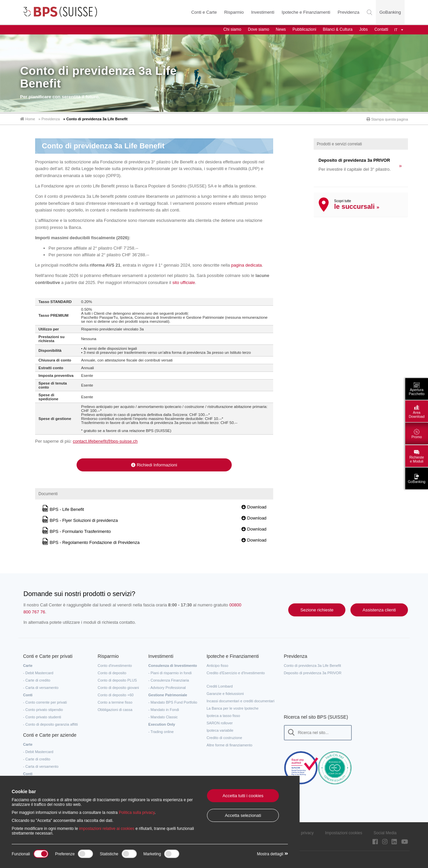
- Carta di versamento (41, 687)
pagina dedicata (246, 265)
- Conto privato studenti (42, 717)
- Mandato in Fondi (164, 709)
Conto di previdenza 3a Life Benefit (312, 665)
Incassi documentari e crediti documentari (241, 701)
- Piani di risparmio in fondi (170, 673)
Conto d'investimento (115, 665)
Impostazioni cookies (344, 833)
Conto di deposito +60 (116, 695)
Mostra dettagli (272, 854)
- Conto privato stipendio (43, 709)
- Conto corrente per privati (45, 702)
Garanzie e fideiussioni (225, 693)
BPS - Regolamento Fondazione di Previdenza (91, 542)
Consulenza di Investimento (173, 665)
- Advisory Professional (167, 687)
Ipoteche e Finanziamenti (306, 12)
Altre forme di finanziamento (230, 745)
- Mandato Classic (163, 717)
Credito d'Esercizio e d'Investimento (236, 673)
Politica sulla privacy (137, 813)
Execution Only (162, 724)
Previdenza (349, 12)
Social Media (385, 833)
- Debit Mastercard (38, 673)
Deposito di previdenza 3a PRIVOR (313, 673)
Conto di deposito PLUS (117, 680)
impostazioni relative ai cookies (106, 829)
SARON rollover (220, 723)
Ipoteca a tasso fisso (223, 715)
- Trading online (161, 731)
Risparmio (234, 12)
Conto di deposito (112, 673)
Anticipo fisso (218, 665)
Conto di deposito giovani (118, 687)
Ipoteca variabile (220, 730)
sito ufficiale (184, 282)
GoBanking (390, 12)
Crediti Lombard (220, 686)
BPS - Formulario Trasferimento (76, 531)
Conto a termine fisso (115, 702)
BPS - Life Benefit (63, 509)
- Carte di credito (37, 680)
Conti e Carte (204, 12)
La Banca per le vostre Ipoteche (233, 708)
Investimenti (263, 12)
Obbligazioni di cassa (115, 709)
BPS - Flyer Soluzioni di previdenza (80, 520)
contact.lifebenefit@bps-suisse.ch (105, 441)
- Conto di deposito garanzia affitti (50, 724)
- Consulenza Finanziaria (169, 680)
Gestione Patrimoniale (168, 695)
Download (254, 507)
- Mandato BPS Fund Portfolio (173, 702)
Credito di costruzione (224, 737)
